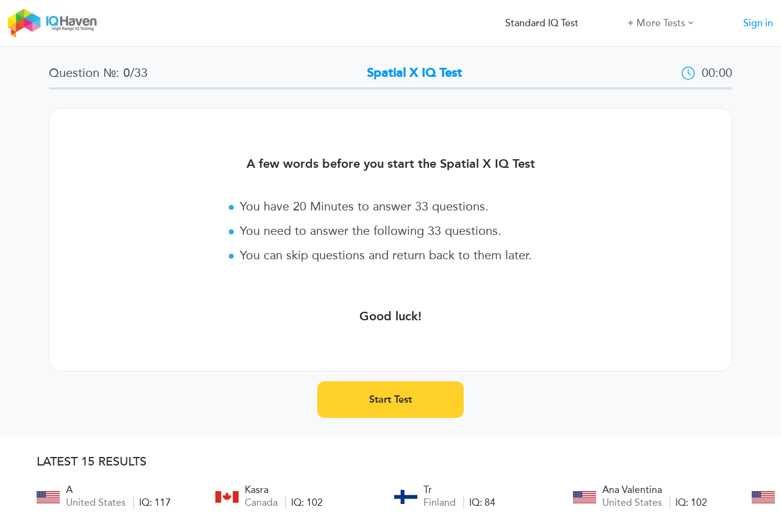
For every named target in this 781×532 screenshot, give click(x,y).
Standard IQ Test (542, 23)
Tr (428, 490)
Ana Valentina (632, 490)
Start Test (390, 399)
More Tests (660, 22)
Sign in (758, 23)
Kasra (257, 490)
